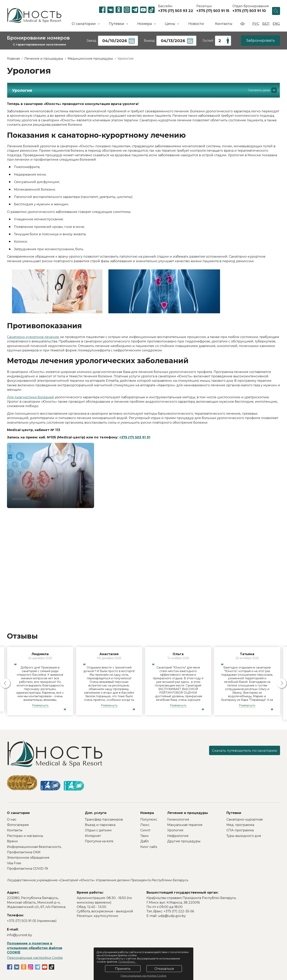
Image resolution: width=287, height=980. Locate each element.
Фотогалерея (18, 825)
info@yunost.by (20, 935)
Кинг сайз (149, 847)
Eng (276, 24)
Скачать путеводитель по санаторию (240, 751)
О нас (12, 819)
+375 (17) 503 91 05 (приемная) (32, 921)
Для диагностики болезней (30, 397)
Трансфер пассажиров (104, 819)
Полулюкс (149, 819)
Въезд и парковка (100, 825)
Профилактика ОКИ (24, 852)
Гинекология (178, 819)
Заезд (92, 41)
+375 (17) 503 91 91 (135, 437)
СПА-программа (240, 830)
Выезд (149, 41)
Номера (147, 813)
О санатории (18, 813)
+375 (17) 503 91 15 (213, 11)
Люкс (145, 825)
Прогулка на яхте (99, 841)
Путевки (234, 813)
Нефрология (178, 836)
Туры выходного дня (244, 836)
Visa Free (14, 863)
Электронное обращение (28, 858)
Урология (175, 830)
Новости (196, 24)
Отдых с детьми (98, 830)
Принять (123, 969)
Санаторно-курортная (245, 819)
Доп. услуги (96, 813)
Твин (144, 836)
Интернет (93, 836)
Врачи (12, 841)
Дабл (145, 841)
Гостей (208, 41)
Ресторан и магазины (25, 836)
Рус (256, 24)
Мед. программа (240, 825)
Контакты (224, 24)
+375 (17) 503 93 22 (176, 11)
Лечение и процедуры (188, 813)
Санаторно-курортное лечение (33, 337)
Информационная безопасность (34, 847)
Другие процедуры (184, 841)
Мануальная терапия (185, 825)
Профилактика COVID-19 (27, 869)
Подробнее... (127, 962)
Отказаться (164, 969)
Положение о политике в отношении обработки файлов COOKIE (35, 948)
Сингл (145, 830)
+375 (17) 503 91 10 (249, 11)
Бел (266, 24)
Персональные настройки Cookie (35, 958)
